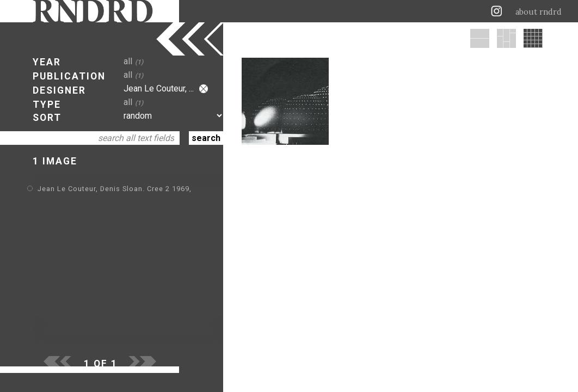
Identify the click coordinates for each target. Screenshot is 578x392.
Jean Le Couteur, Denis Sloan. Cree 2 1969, (115, 189)
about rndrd (539, 12)
